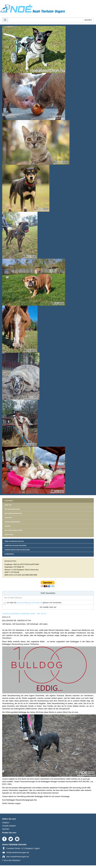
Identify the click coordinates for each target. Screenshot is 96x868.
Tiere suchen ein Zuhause (14, 541)
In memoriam (9, 554)
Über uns (8, 505)
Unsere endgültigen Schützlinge (17, 550)
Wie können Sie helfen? (13, 513)
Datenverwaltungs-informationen (30, 603)
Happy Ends (9, 535)
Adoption (8, 518)
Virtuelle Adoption (9, 826)
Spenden (6, 829)
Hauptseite (9, 501)
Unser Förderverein (12, 522)
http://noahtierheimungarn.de (18, 857)
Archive (8, 526)
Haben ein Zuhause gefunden (15, 546)
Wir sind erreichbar (12, 509)
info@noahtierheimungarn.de (18, 853)
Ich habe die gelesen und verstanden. (34, 603)
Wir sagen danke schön (13, 530)
